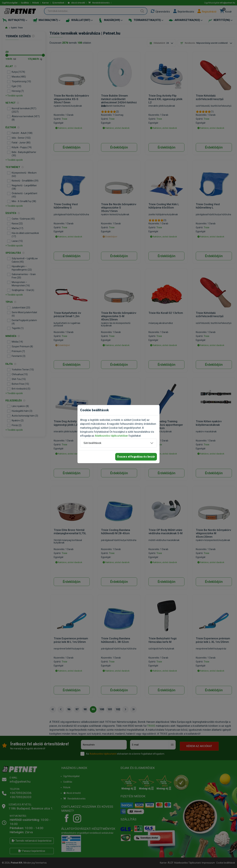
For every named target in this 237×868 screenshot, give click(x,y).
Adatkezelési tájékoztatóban (111, 436)
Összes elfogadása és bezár (136, 457)
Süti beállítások (92, 443)
